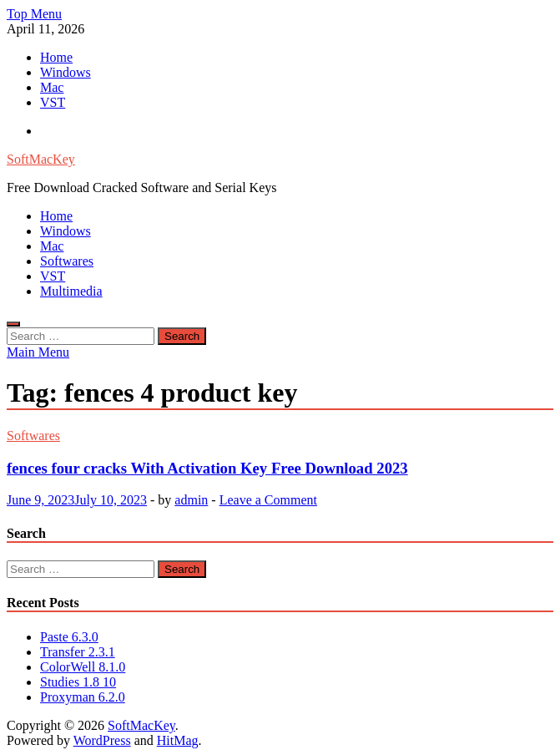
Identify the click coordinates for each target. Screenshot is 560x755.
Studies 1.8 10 (78, 682)
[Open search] (13, 324)
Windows (66, 72)
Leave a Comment (268, 500)
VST (53, 102)
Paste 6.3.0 (69, 637)
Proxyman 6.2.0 (83, 697)
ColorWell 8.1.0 (83, 667)
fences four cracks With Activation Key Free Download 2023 (207, 468)
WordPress (102, 740)
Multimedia (71, 291)
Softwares (67, 261)
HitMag (178, 740)
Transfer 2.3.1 (78, 652)
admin (191, 500)
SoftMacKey (41, 159)
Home (56, 57)
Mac (52, 87)
